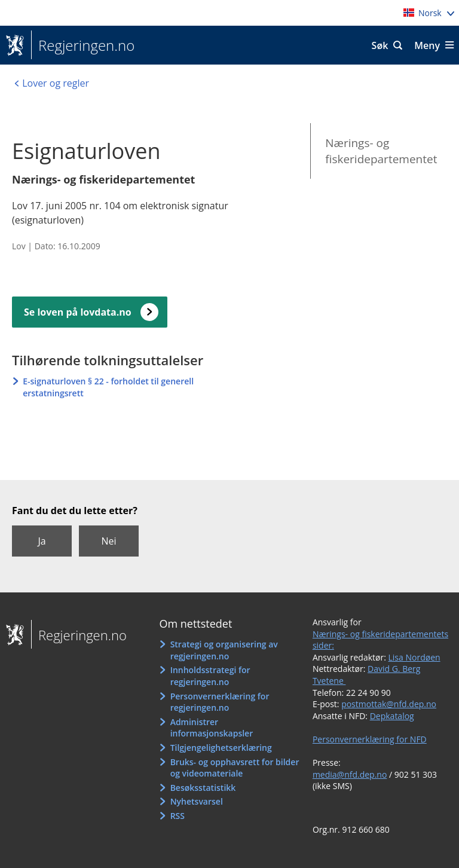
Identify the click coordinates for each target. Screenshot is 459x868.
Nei (108, 541)
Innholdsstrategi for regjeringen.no (210, 676)
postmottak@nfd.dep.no (389, 704)
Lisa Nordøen (414, 657)
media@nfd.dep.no (350, 774)
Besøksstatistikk (203, 788)
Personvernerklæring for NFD (370, 739)
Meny (427, 45)
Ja (42, 541)
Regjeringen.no (83, 45)
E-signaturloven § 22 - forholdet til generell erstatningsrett (108, 387)
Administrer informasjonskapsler (212, 728)
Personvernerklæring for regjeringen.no (220, 702)
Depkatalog (392, 716)
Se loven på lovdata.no (78, 312)
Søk (380, 45)
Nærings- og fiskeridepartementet (381, 151)
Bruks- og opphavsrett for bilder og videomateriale (235, 768)
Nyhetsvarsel (197, 801)
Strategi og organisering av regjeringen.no (224, 650)
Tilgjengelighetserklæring (221, 748)
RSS (178, 816)
